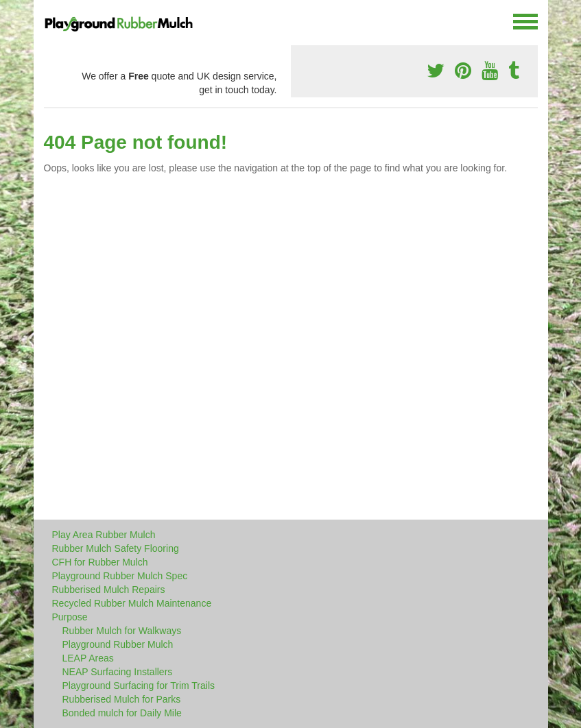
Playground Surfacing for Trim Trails (139, 685)
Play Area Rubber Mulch (104, 535)
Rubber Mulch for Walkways (122, 631)
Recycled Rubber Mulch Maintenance (132, 603)
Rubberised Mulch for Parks (122, 699)
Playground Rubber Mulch (118, 644)
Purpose (70, 617)
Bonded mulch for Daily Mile (122, 713)
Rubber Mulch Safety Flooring (116, 548)
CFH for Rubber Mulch (100, 562)
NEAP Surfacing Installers (118, 672)
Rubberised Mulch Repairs (109, 590)
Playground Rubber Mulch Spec (120, 576)
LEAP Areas (88, 658)
